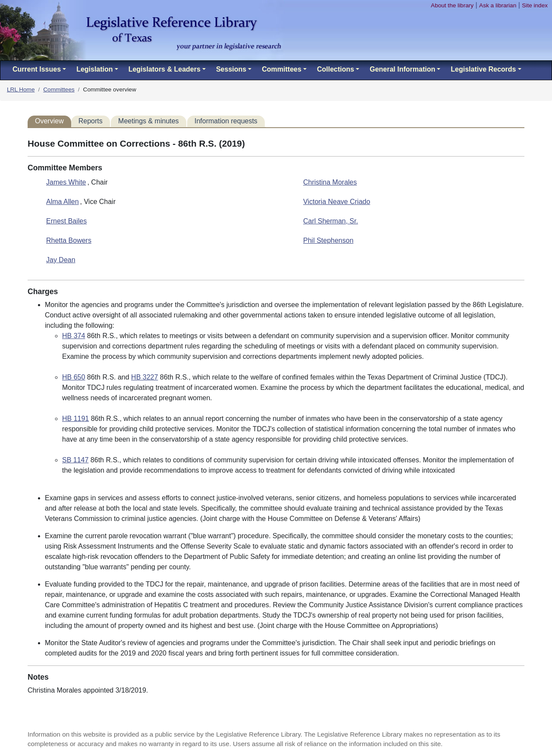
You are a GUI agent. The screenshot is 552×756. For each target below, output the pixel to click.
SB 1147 (75, 460)
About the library (452, 5)
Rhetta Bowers (69, 240)
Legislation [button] (94, 69)
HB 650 (74, 377)
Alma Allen (63, 202)
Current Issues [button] (37, 69)
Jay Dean (61, 260)
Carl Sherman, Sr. (331, 221)
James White (66, 182)
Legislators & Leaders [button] (165, 69)
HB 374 (74, 336)
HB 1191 (75, 419)
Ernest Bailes (66, 221)
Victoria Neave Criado (337, 202)
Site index (535, 5)
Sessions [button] (231, 69)
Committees (59, 89)
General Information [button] (402, 69)
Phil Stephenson (328, 240)
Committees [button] (282, 69)
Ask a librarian (498, 5)
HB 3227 (144, 377)
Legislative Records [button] (483, 69)
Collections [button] (336, 69)
